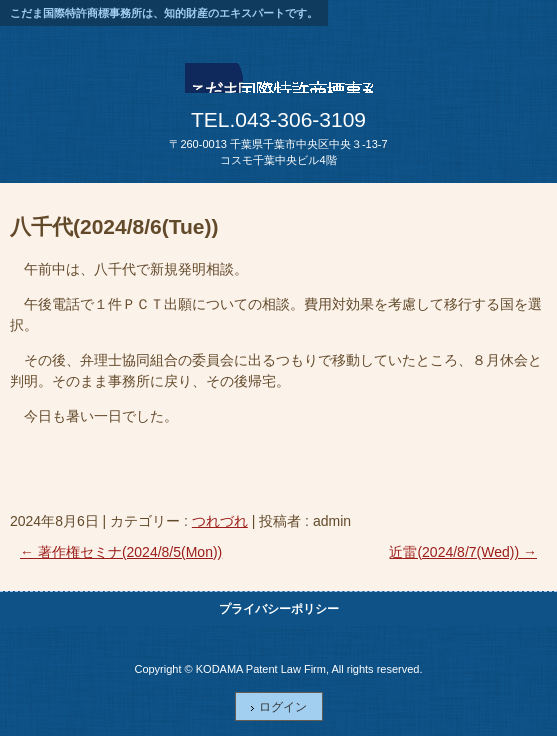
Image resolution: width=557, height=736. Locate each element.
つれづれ (220, 521)
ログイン (283, 707)
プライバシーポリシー (279, 609)
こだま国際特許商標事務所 (279, 84)
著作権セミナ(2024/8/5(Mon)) (121, 552)
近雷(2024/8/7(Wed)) (463, 552)
